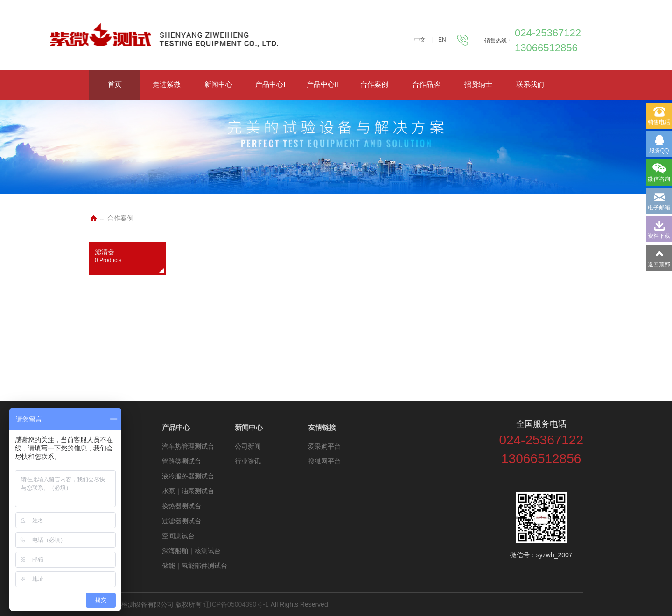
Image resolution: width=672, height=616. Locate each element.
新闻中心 (218, 84)
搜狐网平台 (324, 461)
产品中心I (270, 84)
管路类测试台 (182, 461)
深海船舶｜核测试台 (191, 551)
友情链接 (322, 427)
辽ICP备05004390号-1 (236, 604)
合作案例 (374, 84)
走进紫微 (167, 84)
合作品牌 (426, 84)
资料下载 (102, 461)
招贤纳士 (478, 84)
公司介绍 (102, 446)
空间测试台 (178, 536)
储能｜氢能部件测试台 (195, 566)
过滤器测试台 (182, 521)
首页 (115, 84)
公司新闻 (248, 446)
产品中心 (176, 427)
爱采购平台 (324, 446)
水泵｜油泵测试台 (188, 491)
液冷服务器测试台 (188, 476)
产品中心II (322, 84)
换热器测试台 (182, 506)
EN (442, 40)
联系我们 (530, 84)
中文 (420, 40)
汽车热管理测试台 (188, 446)
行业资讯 (248, 461)
